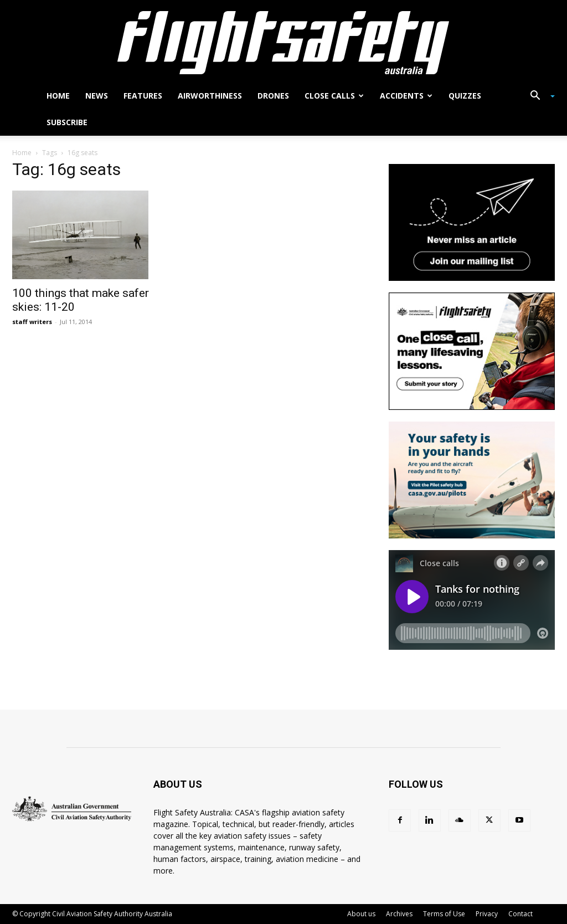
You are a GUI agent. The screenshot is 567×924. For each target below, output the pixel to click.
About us (361, 914)
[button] (538, 97)
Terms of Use (444, 914)
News (97, 96)
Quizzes (465, 96)
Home (58, 96)
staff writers (32, 322)
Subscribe (67, 122)
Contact (520, 914)
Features (143, 96)
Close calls (334, 96)
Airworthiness (210, 96)
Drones (273, 96)
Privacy (487, 914)
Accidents (406, 96)
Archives (399, 914)
